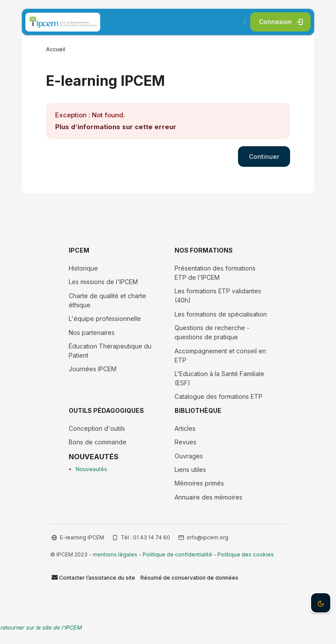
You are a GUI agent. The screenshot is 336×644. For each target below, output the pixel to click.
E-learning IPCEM (82, 537)
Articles (185, 428)
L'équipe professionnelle (105, 318)
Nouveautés (91, 469)
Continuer (264, 157)
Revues (185, 442)
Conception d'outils (97, 428)
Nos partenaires (92, 333)
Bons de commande (98, 442)
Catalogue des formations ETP (219, 396)
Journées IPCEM (93, 369)
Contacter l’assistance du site (93, 577)
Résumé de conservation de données (190, 578)
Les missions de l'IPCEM (103, 282)
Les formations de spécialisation (221, 314)
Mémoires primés (199, 483)
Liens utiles (190, 470)
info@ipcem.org (208, 537)
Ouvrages (189, 456)
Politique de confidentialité (177, 554)
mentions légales (115, 554)
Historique (83, 268)
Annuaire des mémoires (208, 497)
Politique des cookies (246, 554)
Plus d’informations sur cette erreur (116, 127)
